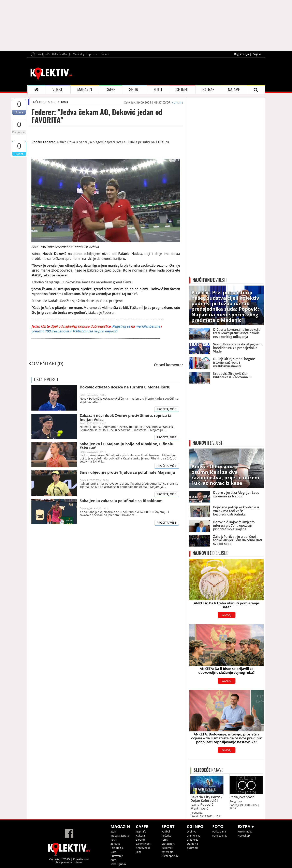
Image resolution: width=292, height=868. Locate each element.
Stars (114, 831)
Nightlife (141, 831)
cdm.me (178, 102)
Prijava (257, 54)
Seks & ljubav (118, 864)
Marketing (79, 54)
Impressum (93, 54)
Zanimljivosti (143, 844)
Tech (113, 840)
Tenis (64, 102)
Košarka (166, 836)
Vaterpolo (167, 852)
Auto (113, 860)
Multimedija (245, 831)
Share (19, 112)
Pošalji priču (43, 54)
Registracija (242, 54)
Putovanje (117, 856)
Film (138, 852)
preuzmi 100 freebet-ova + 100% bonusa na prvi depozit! (74, 331)
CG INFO (182, 89)
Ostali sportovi (170, 856)
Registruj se (121, 326)
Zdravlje (115, 844)
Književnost (143, 848)
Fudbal (166, 831)
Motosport (168, 844)
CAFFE (110, 89)
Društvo (192, 831)
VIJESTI (58, 89)
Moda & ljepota (120, 836)
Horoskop (244, 836)
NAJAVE (234, 89)
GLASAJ (227, 615)
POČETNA (38, 102)
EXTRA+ (208, 89)
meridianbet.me (148, 326)
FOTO (158, 89)
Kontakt (105, 54)
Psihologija (117, 848)
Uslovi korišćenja (62, 54)
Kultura (140, 836)
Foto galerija (220, 836)
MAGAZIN (85, 89)
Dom (113, 852)
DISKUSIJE (210, 553)
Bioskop (141, 840)
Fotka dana (219, 831)
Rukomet (167, 848)
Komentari (19, 132)
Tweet (19, 154)
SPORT (135, 89)
